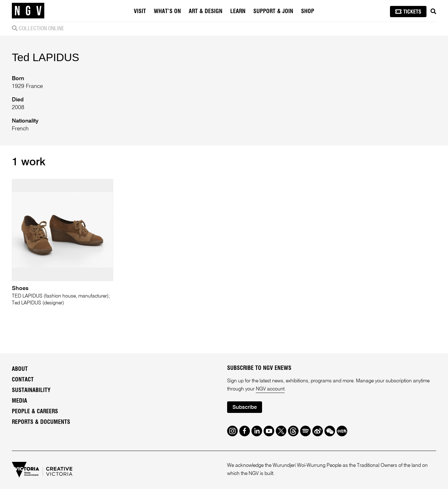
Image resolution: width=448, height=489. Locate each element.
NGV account (270, 389)
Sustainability (31, 390)
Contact (23, 380)
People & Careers (35, 412)
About (20, 369)
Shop (308, 12)
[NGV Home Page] (28, 11)
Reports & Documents (41, 422)
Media (19, 401)
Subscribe (245, 407)
